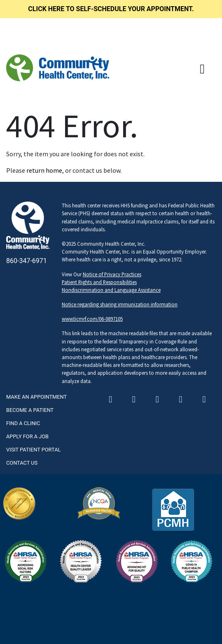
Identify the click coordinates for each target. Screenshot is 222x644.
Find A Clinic (23, 423)
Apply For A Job (27, 436)
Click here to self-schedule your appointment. (111, 9)
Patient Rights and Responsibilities (99, 282)
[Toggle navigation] (202, 69)
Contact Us (22, 463)
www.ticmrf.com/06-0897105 (92, 319)
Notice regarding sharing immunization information (120, 304)
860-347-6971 (27, 261)
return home (44, 170)
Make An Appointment (36, 397)
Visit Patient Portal (33, 450)
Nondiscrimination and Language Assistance (111, 290)
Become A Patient (30, 410)
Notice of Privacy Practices (112, 274)
